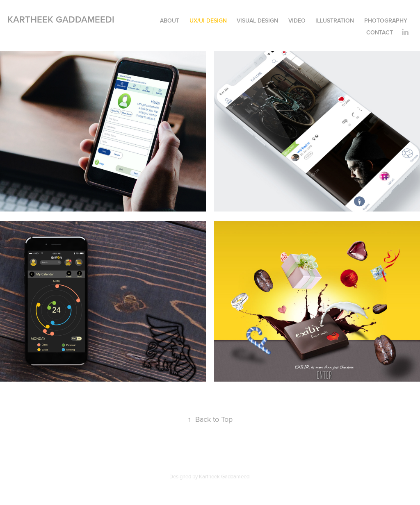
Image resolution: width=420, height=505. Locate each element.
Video (297, 20)
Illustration (335, 20)
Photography (386, 20)
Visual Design (257, 20)
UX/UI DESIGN (208, 20)
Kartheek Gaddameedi (61, 19)
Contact (380, 32)
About (170, 20)
